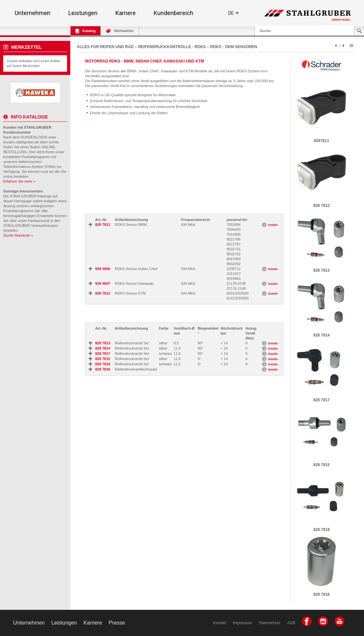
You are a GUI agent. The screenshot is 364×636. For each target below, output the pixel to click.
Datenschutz (270, 623)
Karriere (126, 13)
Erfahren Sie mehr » (19, 181)
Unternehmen (33, 13)
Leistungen (83, 13)
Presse (117, 623)
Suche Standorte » (18, 235)
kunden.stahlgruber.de (21, 142)
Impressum (243, 623)
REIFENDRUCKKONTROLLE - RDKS (172, 47)
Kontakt (220, 623)
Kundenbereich (173, 13)
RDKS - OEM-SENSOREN (234, 47)
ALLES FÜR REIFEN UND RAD (105, 47)
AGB (291, 623)
